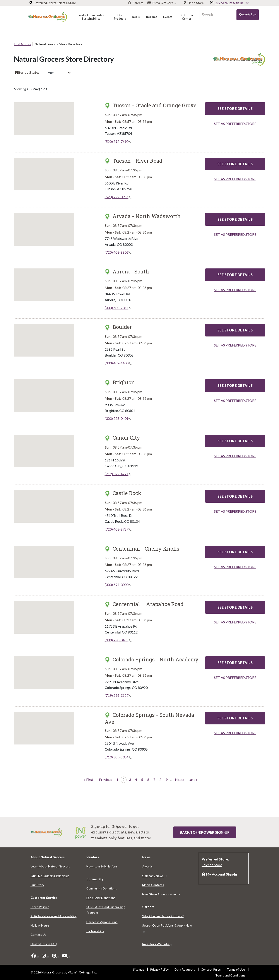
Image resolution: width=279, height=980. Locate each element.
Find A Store (23, 44)
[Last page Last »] (193, 780)
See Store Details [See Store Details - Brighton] (235, 385)
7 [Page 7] (155, 779)
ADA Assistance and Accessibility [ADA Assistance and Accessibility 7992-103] (54, 916)
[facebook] (35, 956)
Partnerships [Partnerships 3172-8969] (95, 931)
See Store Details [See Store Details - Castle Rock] (235, 496)
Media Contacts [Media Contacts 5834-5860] (153, 885)
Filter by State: (27, 72)
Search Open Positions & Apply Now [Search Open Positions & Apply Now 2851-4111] (167, 928)
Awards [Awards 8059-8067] (147, 866)
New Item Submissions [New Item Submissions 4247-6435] (102, 866)
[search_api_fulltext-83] (218, 15)
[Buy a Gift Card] (163, 3)
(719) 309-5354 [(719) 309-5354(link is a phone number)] (118, 757)
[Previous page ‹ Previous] (105, 780)
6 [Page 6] (149, 779)
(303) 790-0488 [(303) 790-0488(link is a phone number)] (118, 640)
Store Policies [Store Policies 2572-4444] (40, 907)
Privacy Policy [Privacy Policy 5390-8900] (159, 969)
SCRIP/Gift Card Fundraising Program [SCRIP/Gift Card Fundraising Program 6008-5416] (106, 910)
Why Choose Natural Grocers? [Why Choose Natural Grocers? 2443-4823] (163, 916)
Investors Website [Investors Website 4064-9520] (157, 944)
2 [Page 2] (125, 779)
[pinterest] (56, 956)
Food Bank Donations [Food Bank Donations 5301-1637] (101, 898)
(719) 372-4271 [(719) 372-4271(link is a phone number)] (118, 474)
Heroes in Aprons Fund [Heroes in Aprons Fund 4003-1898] (102, 922)
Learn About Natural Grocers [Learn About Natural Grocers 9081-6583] (50, 866)
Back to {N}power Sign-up (205, 832)
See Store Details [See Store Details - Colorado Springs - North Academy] (235, 663)
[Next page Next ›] (180, 780)
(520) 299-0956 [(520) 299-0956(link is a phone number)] (118, 197)
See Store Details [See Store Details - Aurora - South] (235, 275)
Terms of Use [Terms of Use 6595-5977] (236, 969)
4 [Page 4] (137, 779)
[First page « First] (89, 780)
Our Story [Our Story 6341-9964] (37, 885)
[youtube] (67, 956)
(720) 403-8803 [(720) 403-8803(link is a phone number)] (118, 252)
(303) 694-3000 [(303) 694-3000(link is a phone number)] (118, 585)
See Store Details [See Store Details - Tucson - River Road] (235, 164)
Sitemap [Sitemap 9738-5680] (139, 969)
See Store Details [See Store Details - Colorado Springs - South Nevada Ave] (235, 718)
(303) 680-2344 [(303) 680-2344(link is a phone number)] (118, 308)
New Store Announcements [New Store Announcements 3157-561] (161, 894)
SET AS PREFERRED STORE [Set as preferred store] (235, 124)
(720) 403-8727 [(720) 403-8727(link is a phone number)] (118, 529)
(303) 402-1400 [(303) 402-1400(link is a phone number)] (118, 363)
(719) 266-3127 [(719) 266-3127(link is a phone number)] (118, 695)
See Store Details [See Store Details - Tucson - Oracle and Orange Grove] (235, 108)
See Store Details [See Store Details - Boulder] (235, 330)
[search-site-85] (248, 15)
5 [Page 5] (143, 779)
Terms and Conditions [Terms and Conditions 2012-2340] (230, 975)
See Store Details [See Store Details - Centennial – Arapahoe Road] (235, 607)
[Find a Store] (194, 3)
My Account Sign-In (229, 3)
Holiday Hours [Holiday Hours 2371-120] (40, 925)
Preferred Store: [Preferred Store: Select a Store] (52, 3)
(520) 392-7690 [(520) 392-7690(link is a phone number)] (118, 141)
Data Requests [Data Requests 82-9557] (185, 969)
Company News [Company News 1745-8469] (155, 876)
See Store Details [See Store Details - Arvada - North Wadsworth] (235, 219)
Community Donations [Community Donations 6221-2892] (102, 888)
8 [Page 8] (161, 779)
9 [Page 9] (167, 779)
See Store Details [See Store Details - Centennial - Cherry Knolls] (235, 552)
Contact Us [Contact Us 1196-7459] (38, 935)
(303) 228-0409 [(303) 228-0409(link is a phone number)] (118, 418)
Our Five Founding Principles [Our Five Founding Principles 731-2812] (50, 876)
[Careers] (136, 3)
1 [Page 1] (118, 779)
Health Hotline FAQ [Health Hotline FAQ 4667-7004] (44, 944)
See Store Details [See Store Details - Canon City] (235, 441)
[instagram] (46, 956)
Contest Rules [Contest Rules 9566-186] (211, 969)
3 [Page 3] (131, 779)
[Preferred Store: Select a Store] (223, 862)
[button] (91, 17)
